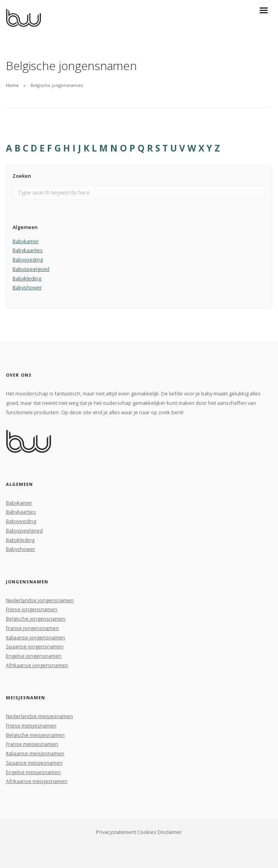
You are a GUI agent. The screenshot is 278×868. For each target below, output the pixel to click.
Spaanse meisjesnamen (34, 763)
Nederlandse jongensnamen (40, 600)
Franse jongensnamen (32, 628)
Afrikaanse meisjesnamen (37, 781)
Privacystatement (116, 832)
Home (12, 85)
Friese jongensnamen (32, 609)
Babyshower (27, 287)
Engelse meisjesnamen (33, 772)
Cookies (147, 832)
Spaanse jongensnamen (35, 646)
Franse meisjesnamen (32, 744)
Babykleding (27, 278)
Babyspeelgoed (31, 269)
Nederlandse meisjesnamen (39, 716)
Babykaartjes (28, 250)
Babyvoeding (28, 260)
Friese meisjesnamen (31, 725)
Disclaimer (170, 832)
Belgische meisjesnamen (35, 735)
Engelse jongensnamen (34, 656)
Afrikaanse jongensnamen (37, 665)
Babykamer (26, 241)
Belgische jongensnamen (36, 619)
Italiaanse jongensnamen (35, 637)
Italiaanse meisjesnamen (35, 753)
